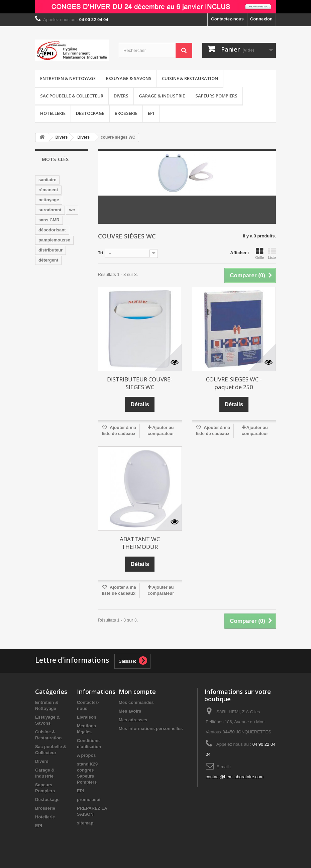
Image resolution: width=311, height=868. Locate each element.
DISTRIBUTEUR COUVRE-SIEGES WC (140, 383)
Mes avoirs (130, 711)
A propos (86, 755)
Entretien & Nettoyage (68, 78)
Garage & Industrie (162, 96)
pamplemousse (54, 240)
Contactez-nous (227, 19)
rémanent (48, 190)
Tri (101, 253)
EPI (151, 113)
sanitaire (47, 180)
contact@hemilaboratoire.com (235, 777)
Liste (272, 254)
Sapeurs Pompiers (216, 96)
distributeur (50, 250)
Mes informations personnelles (151, 729)
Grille (260, 254)
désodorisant (52, 230)
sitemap (85, 823)
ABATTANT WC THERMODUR (140, 543)
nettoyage (49, 200)
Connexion (261, 19)
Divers (121, 96)
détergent (48, 260)
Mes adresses (133, 720)
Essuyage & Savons (129, 78)
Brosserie (126, 113)
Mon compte (137, 692)
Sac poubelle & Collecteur (72, 96)
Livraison (87, 717)
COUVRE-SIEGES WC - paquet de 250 (234, 383)
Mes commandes (136, 702)
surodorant (50, 210)
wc (72, 210)
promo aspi (89, 800)
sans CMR (49, 220)
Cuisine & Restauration (190, 78)
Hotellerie (53, 113)
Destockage (90, 113)
